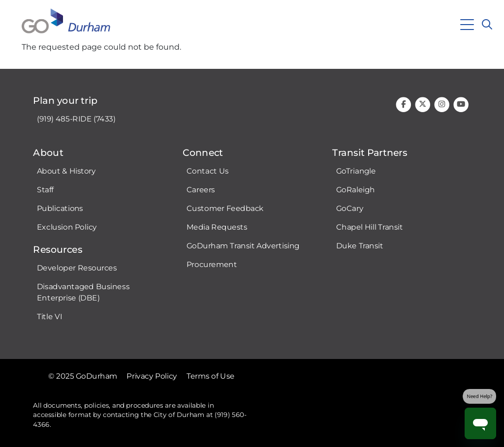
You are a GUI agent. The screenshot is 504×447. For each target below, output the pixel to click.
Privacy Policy (152, 376)
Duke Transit (360, 246)
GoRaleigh (356, 190)
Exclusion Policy (67, 227)
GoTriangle (356, 171)
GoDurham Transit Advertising (243, 246)
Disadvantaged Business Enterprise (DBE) (83, 292)
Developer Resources (77, 268)
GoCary (350, 209)
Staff (45, 190)
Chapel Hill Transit (370, 227)
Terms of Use (211, 376)
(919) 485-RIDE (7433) (76, 119)
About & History (66, 171)
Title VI (49, 317)
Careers (201, 190)
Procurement (212, 265)
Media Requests (217, 227)
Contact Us (208, 171)
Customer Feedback (225, 209)
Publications (60, 209)
